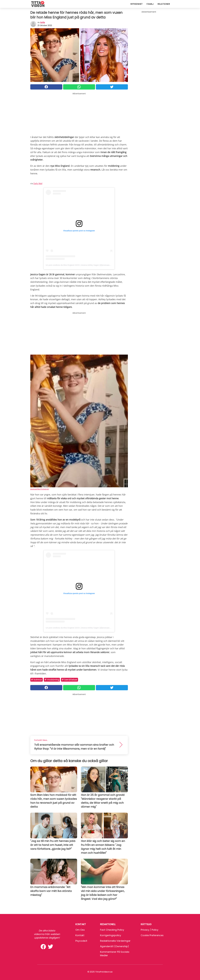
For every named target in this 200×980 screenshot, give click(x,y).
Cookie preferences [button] (152, 935)
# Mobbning (52, 680)
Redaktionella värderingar (115, 941)
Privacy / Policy (150, 930)
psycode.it (81, 941)
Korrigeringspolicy (111, 935)
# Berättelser (70, 680)
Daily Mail (38, 183)
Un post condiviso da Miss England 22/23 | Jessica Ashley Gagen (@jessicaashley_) (80, 265)
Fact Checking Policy (112, 930)
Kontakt (80, 935)
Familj (150, 4)
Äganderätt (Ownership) (114, 946)
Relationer (164, 4)
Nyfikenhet (136, 4)
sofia (43, 22)
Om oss (80, 930)
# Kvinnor (37, 680)
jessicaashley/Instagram (40, 489)
